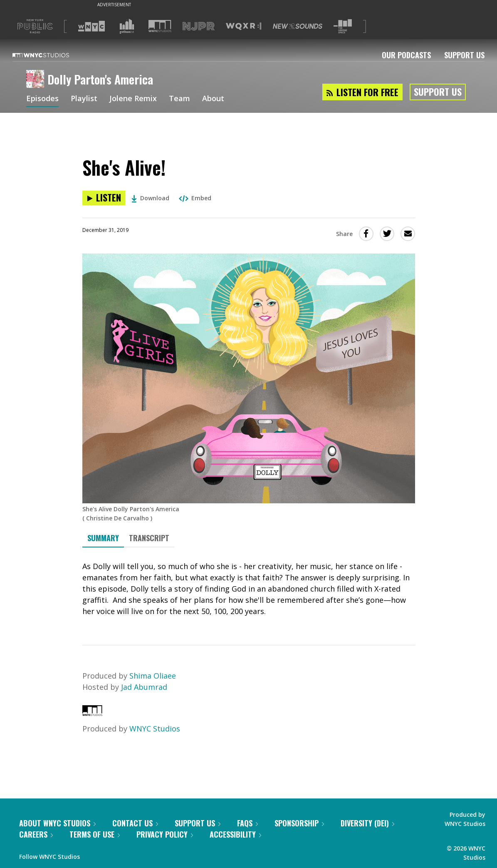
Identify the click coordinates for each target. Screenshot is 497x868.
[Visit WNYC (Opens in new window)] (91, 26)
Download (150, 198)
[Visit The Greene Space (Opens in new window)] (343, 26)
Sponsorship (299, 823)
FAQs (247, 823)
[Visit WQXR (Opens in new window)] (244, 26)
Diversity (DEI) (367, 823)
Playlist (84, 99)
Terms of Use (95, 834)
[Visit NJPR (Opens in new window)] (199, 26)
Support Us (464, 55)
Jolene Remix (133, 99)
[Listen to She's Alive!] (104, 198)
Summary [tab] (103, 538)
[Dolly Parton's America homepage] (37, 80)
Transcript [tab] (149, 538)
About (213, 99)
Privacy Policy (165, 834)
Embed (195, 198)
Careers (36, 834)
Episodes (42, 99)
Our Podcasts (406, 55)
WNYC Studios (155, 729)
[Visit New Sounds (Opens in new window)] (298, 26)
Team (179, 99)
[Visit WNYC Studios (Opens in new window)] (160, 26)
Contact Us (135, 823)
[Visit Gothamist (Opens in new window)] (127, 26)
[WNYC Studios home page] (51, 55)
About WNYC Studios (57, 823)
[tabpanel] (249, 589)
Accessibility (235, 834)
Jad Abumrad (144, 687)
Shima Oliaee (153, 676)
